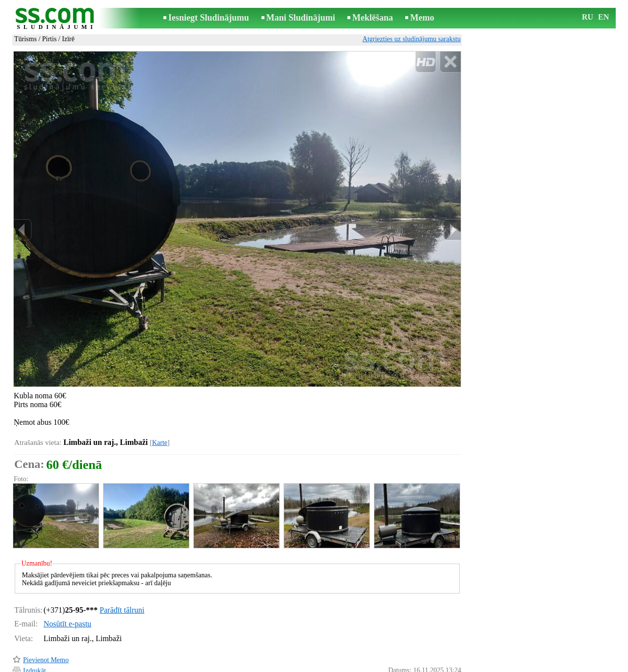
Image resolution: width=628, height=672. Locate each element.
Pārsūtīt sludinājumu (52, 640)
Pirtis (50, 39)
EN (603, 17)
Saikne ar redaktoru (248, 665)
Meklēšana (373, 18)
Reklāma (295, 665)
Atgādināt (37, 651)
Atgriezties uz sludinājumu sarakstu (412, 39)
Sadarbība (330, 665)
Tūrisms (26, 39)
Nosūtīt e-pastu (67, 582)
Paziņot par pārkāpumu (429, 652)
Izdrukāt (35, 629)
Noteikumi (198, 665)
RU (588, 17)
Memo (422, 18)
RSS (358, 665)
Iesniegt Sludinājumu (209, 18)
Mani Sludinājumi (301, 18)
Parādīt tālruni (122, 568)
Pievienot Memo (46, 618)
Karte (160, 401)
